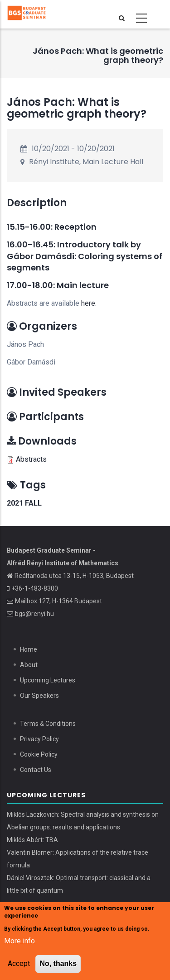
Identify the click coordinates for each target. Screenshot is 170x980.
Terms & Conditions (48, 724)
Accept (19, 965)
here (88, 303)
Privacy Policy (39, 739)
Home (29, 649)
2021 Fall (24, 503)
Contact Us (36, 770)
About (29, 665)
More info (19, 942)
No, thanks (58, 965)
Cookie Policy (39, 754)
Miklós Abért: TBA (32, 840)
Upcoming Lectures (48, 680)
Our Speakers (39, 696)
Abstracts (31, 459)
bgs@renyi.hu (34, 614)
